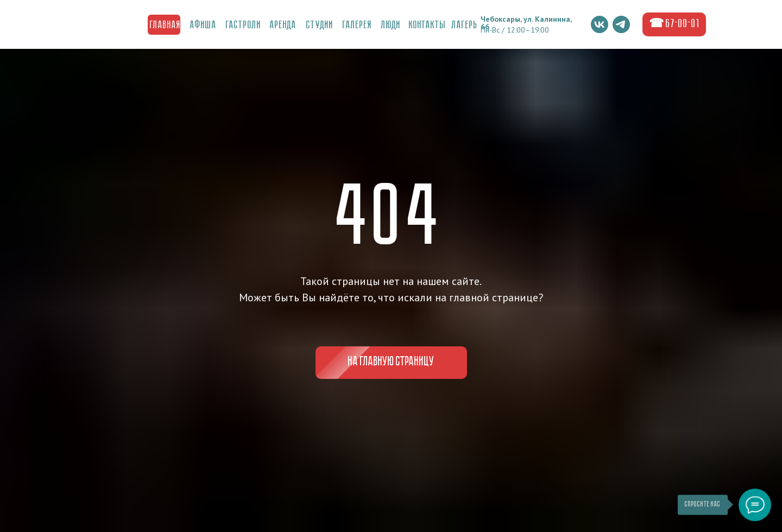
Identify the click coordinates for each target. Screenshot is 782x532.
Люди (391, 26)
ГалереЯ (357, 26)
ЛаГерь (465, 26)
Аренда (283, 26)
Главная (165, 26)
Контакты (427, 26)
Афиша (203, 26)
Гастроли (244, 26)
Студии (320, 26)
